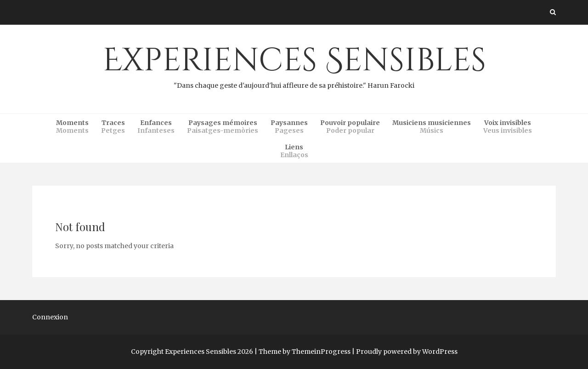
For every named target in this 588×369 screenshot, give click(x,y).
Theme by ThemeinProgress (305, 352)
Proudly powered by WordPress (407, 352)
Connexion (50, 317)
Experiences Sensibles (294, 65)
